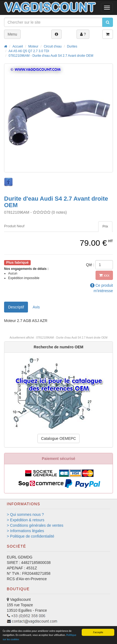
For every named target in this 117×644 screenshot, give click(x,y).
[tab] (105, 227)
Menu (12, 34)
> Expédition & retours (26, 520)
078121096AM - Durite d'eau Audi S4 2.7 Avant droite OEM (51, 56)
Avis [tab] (36, 307)
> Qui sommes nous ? (25, 514)
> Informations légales (25, 531)
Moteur (33, 46)
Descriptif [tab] (16, 307)
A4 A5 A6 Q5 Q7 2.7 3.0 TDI (29, 51)
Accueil (18, 46)
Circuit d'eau (53, 46)
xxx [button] (104, 275)
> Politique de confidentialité (31, 536)
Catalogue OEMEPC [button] (58, 438)
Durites (72, 46)
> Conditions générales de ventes (35, 525)
